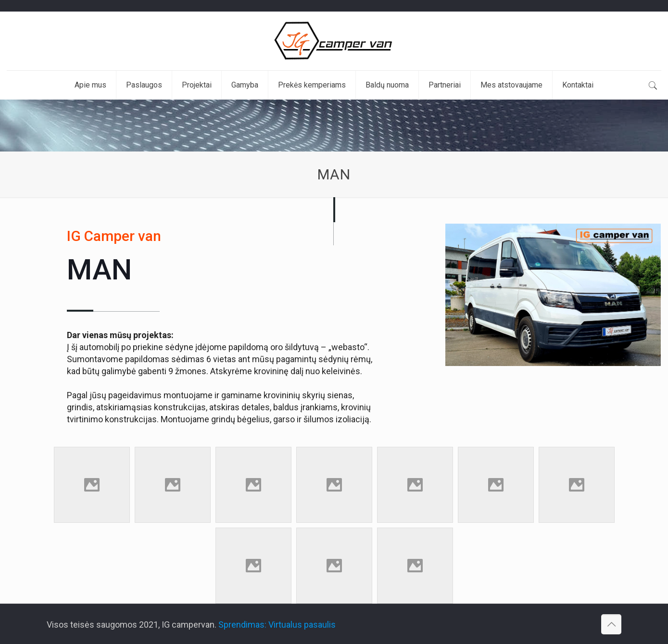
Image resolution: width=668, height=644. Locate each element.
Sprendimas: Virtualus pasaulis (277, 625)
